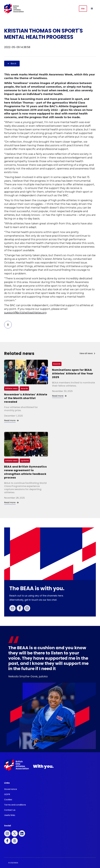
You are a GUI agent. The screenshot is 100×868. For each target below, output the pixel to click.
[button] (92, 9)
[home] (14, 9)
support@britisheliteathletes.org (25, 313)
